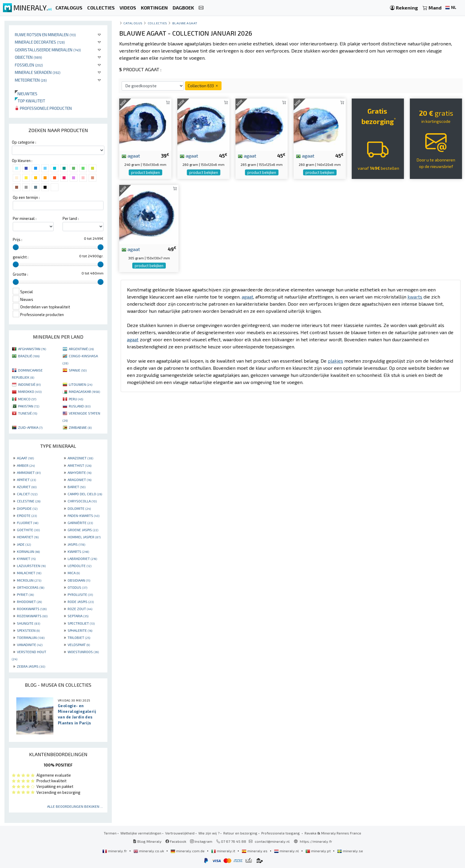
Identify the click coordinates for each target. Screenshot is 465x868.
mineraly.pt (319, 851)
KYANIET (26, 558)
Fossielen (29, 65)
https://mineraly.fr (316, 841)
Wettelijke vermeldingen (141, 833)
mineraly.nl (287, 851)
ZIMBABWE (80, 427)
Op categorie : (24, 142)
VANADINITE (30, 645)
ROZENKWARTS (32, 616)
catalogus (133, 23)
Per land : (71, 218)
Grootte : (20, 274)
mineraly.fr (115, 851)
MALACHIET (29, 573)
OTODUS (77, 587)
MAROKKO (30, 391)
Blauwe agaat (185, 23)
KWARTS (78, 551)
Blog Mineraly (147, 841)
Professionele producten (43, 108)
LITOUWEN (81, 384)
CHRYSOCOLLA (82, 501)
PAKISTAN (29, 406)
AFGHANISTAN (32, 349)
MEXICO (27, 399)
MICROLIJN (29, 580)
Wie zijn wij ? (209, 833)
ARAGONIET (79, 480)
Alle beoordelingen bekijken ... (75, 806)
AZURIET (27, 487)
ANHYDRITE (79, 472)
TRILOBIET (79, 637)
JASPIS (76, 544)
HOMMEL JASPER (84, 537)
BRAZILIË (29, 356)
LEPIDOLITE (79, 566)
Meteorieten (31, 80)
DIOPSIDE (27, 508)
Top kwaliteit (30, 101)
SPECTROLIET (81, 623)
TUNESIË (28, 413)
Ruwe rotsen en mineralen (45, 35)
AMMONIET (29, 472)
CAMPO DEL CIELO (85, 494)
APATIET (26, 480)
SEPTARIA (78, 616)
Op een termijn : (26, 197)
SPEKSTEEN (28, 630)
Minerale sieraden (38, 72)
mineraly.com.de (188, 851)
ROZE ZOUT (80, 609)
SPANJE (78, 370)
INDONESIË (29, 384)
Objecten (28, 57)
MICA (74, 573)
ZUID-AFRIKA (30, 427)
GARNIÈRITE (80, 523)
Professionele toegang (281, 833)
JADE (24, 544)
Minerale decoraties (40, 42)
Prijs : (17, 239)
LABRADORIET (82, 558)
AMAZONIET (80, 458)
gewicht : (21, 257)
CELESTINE (29, 501)
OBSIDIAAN (79, 580)
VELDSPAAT (79, 645)
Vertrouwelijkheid (180, 833)
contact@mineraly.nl (272, 841)
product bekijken (145, 172)
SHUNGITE (28, 623)
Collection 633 (203, 86)
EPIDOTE (27, 515)
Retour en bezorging (240, 833)
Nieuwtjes (26, 94)
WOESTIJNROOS (83, 652)
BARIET (77, 487)
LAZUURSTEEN (31, 566)
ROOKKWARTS (32, 609)
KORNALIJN (28, 551)
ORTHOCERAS (31, 587)
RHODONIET (29, 602)
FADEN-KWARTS (83, 515)
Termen (110, 833)
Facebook (176, 841)
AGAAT (25, 458)
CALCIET (27, 494)
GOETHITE (28, 530)
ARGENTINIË (81, 349)
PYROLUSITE (80, 594)
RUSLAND (80, 406)
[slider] (16, 247)
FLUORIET (28, 523)
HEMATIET (28, 537)
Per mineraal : (25, 218)
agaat (131, 155)
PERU (76, 399)
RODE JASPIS (81, 602)
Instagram (201, 841)
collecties (157, 23)
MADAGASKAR (84, 391)
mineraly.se (350, 851)
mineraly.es (255, 851)
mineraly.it (224, 851)
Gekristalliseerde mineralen (48, 50)
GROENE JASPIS (83, 530)
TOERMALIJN (31, 637)
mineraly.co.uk (149, 851)
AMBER (26, 465)
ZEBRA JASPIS (31, 666)
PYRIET (25, 594)
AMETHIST (79, 465)
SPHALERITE (80, 630)
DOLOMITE (79, 508)
